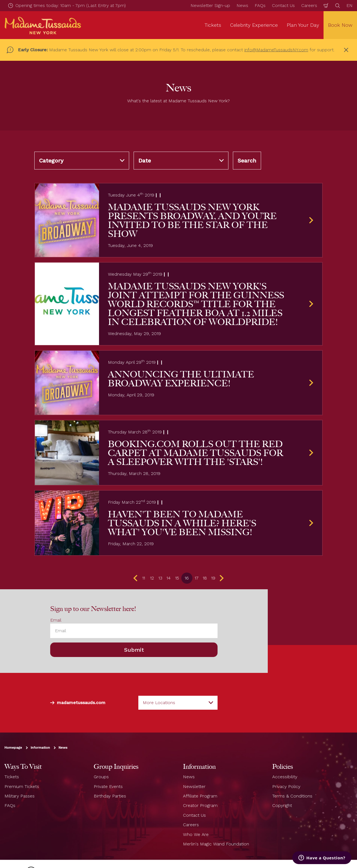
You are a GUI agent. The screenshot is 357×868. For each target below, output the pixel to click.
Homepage (13, 748)
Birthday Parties (110, 796)
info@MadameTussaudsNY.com (276, 50)
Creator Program (200, 805)
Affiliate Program (200, 796)
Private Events (108, 786)
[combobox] (178, 703)
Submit (134, 650)
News (242, 5)
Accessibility (285, 777)
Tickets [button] (213, 25)
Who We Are (196, 834)
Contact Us (283, 5)
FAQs (260, 5)
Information (40, 748)
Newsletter (194, 786)
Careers (309, 5)
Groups (101, 777)
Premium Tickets (22, 786)
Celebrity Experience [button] (254, 25)
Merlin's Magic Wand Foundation (216, 844)
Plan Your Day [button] (303, 25)
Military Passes (20, 796)
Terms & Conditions (292, 796)
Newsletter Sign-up (210, 5)
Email (56, 620)
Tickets (12, 777)
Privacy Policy (286, 786)
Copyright (282, 805)
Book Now (340, 25)
